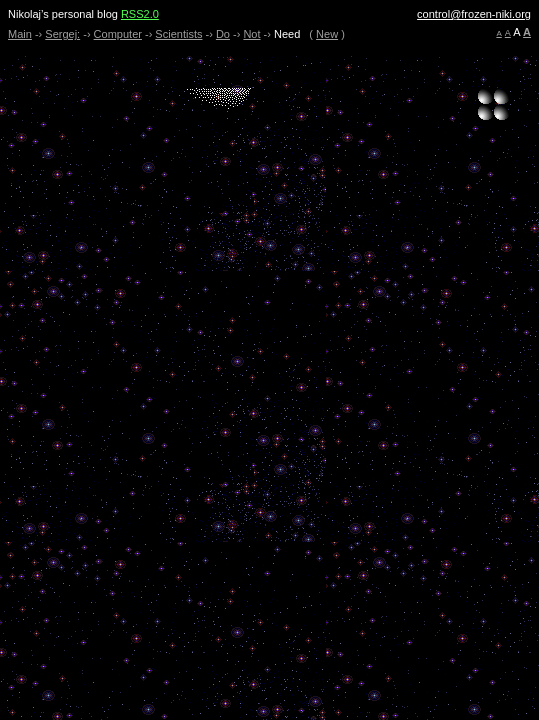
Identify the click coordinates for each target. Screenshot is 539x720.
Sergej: (62, 34)
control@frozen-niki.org (474, 14)
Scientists (178, 34)
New (327, 34)
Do (223, 34)
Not (251, 34)
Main (20, 34)
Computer (118, 34)
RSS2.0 (140, 14)
